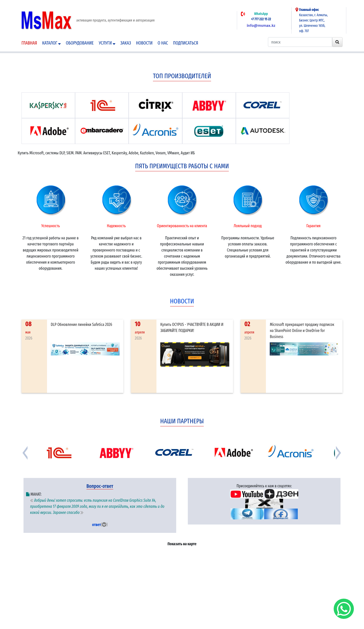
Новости (144, 43)
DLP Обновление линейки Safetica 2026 (82, 324)
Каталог (52, 43)
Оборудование (80, 43)
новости (182, 301)
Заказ (126, 43)
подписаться (186, 43)
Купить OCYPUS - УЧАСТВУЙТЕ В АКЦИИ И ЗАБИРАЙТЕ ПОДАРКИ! (192, 328)
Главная (29, 43)
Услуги (107, 43)
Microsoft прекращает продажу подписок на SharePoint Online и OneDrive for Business (302, 331)
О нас (163, 43)
